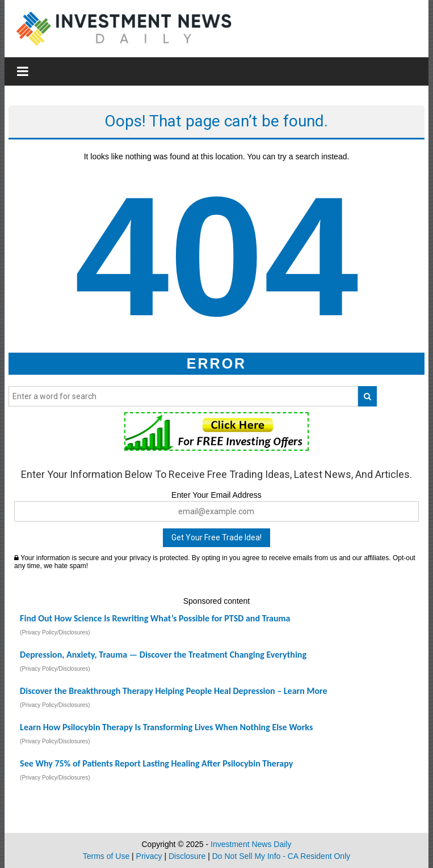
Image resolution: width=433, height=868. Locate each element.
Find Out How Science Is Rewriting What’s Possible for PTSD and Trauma (155, 618)
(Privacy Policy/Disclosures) (55, 632)
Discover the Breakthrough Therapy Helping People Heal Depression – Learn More (174, 691)
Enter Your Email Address (216, 495)
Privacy (149, 856)
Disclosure (187, 856)
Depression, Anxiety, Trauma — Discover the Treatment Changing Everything (163, 655)
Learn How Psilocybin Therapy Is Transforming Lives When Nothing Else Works (166, 727)
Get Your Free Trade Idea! (216, 537)
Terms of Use (106, 856)
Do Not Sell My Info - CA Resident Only (281, 856)
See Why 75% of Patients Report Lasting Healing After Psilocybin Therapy (156, 763)
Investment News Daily (251, 844)
